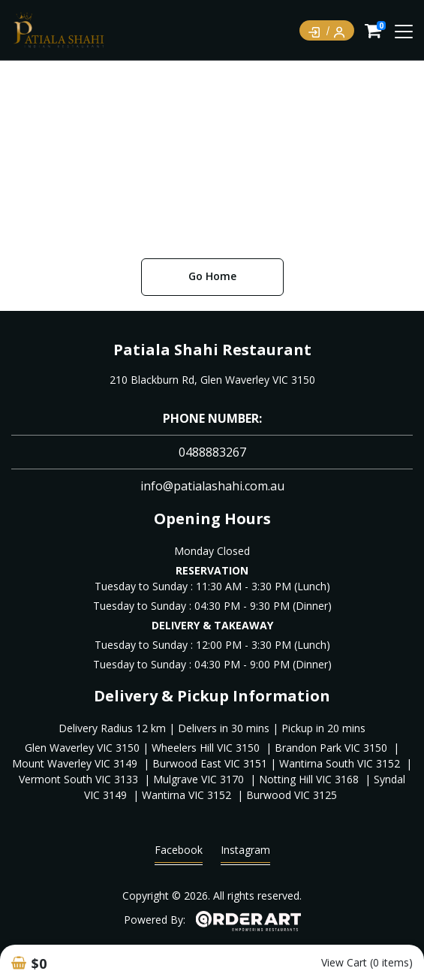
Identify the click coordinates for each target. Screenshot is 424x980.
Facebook (179, 853)
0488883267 (212, 452)
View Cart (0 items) (367, 962)
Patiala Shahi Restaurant (212, 350)
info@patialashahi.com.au (212, 486)
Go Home (212, 276)
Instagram (245, 853)
